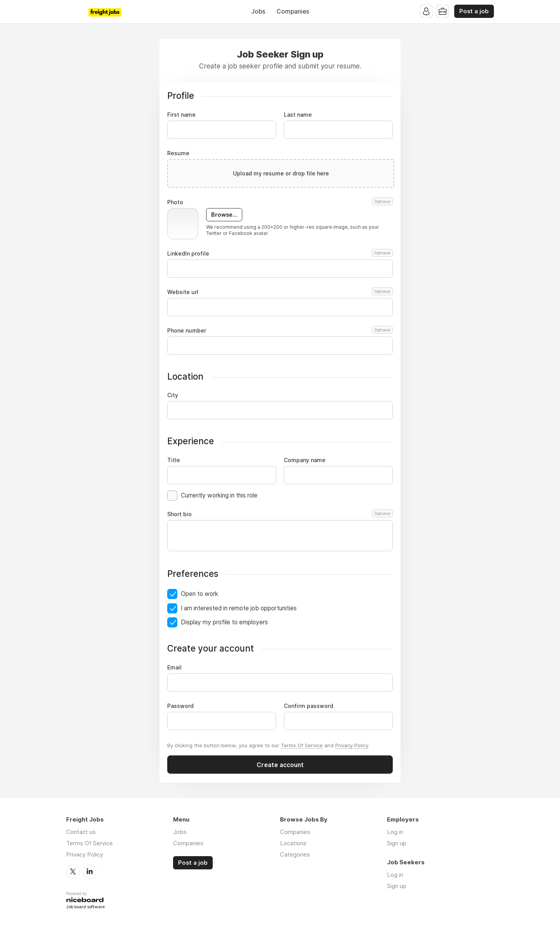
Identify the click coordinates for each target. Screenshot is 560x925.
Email (174, 667)
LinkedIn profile (280, 254)
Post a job (474, 11)
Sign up (397, 843)
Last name (298, 115)
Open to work (199, 594)
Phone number (280, 331)
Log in (395, 832)
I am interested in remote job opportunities (239, 608)
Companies (293, 11)
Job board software (85, 907)
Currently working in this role (219, 495)
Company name (305, 460)
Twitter (73, 872)
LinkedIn (89, 872)
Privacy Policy (352, 745)
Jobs (258, 11)
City (173, 395)
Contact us (81, 832)
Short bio (280, 514)
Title (174, 460)
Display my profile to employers (224, 622)
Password (180, 706)
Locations (293, 843)
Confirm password (309, 706)
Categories (295, 854)
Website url (280, 292)
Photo (280, 202)
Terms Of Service (302, 745)
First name (181, 115)
